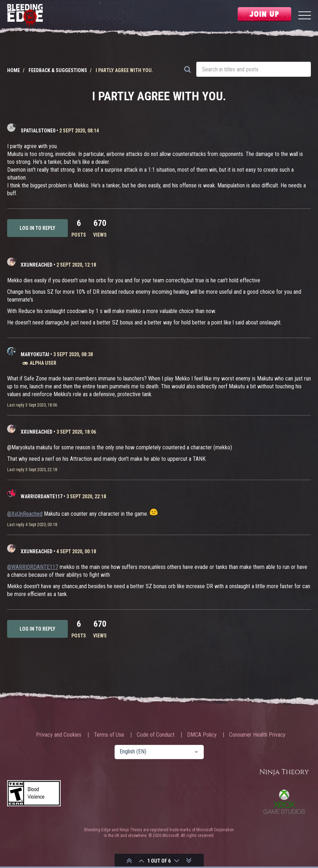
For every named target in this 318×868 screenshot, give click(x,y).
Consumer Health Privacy (257, 735)
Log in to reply (37, 228)
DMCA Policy (202, 735)
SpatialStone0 (38, 131)
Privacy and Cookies (59, 735)
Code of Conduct (156, 735)
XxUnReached (37, 265)
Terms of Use (109, 735)
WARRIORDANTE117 (42, 496)
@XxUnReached (25, 514)
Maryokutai (35, 354)
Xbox (284, 802)
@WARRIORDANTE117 (33, 567)
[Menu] (305, 16)
